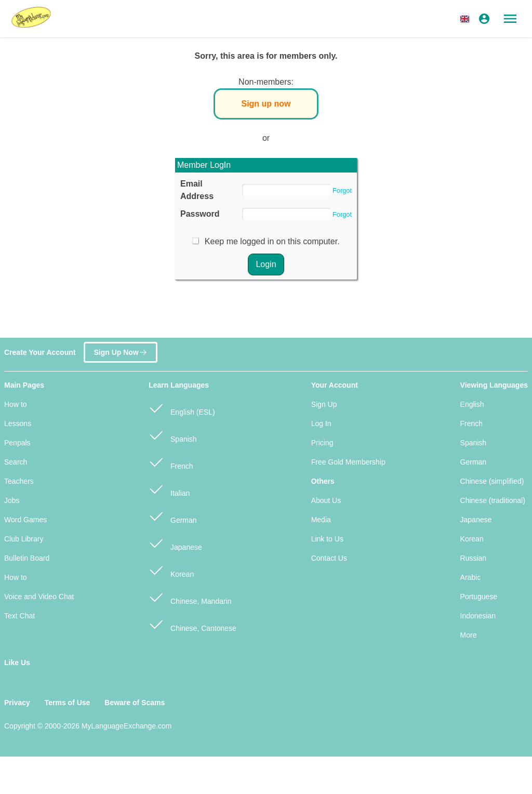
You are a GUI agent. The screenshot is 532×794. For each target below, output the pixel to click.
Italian (169, 489)
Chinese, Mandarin (190, 597)
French (171, 462)
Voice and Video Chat (39, 597)
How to (16, 404)
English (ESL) (182, 408)
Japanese (175, 543)
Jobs (12, 500)
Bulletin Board (27, 558)
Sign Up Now (120, 348)
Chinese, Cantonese (192, 624)
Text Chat (19, 616)
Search (16, 462)
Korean (171, 570)
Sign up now (266, 104)
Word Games (25, 520)
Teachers (19, 481)
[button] (467, 19)
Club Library (24, 539)
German (172, 516)
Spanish (172, 435)
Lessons (18, 424)
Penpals (17, 443)
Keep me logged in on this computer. (272, 241)
